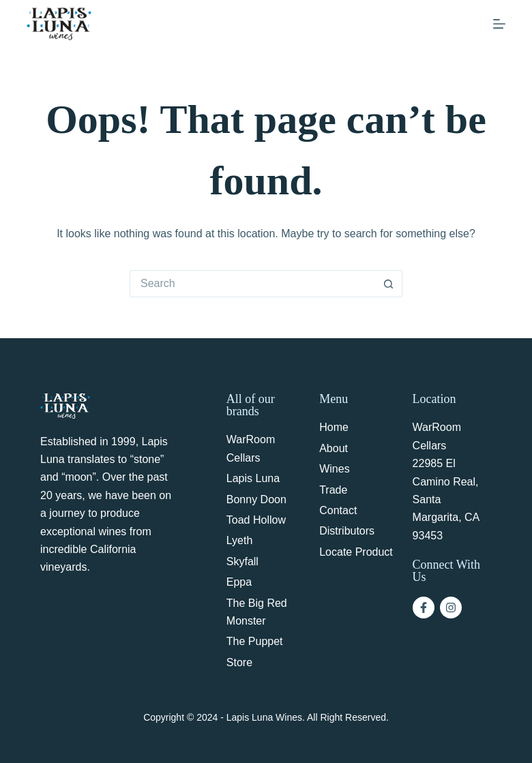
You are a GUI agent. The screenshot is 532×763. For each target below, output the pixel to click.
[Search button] (389, 284)
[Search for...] (252, 284)
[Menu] (499, 24)
